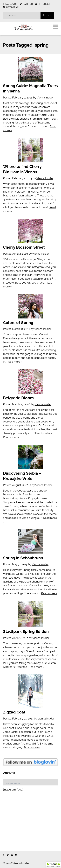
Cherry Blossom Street (24, 247)
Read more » (15, 362)
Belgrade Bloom (18, 398)
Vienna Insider (45, 98)
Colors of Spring (18, 323)
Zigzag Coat (14, 712)
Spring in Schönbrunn (23, 558)
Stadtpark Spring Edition (26, 632)
